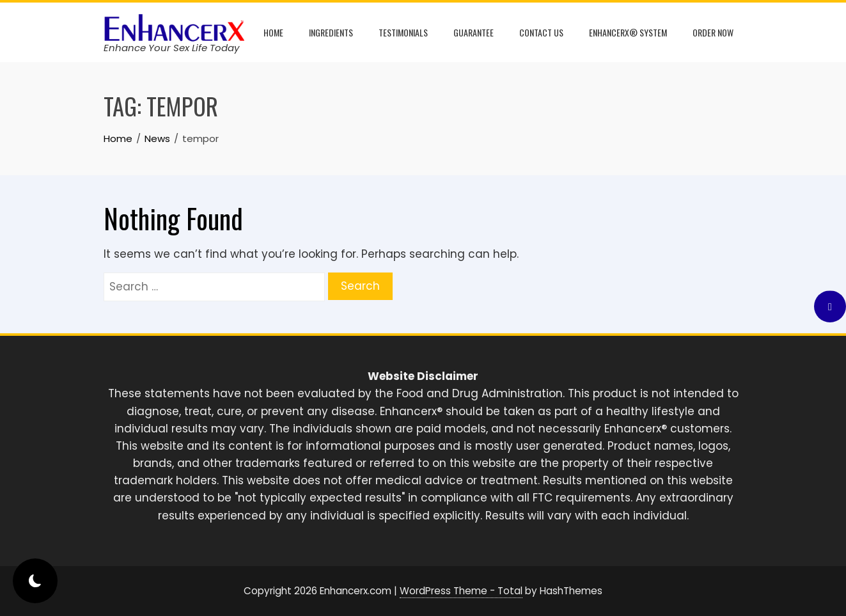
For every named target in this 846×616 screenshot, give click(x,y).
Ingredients (331, 32)
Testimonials (403, 32)
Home (273, 32)
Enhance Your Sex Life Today (171, 48)
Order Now (713, 32)
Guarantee (474, 32)
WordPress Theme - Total (461, 591)
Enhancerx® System (628, 32)
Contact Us (541, 32)
